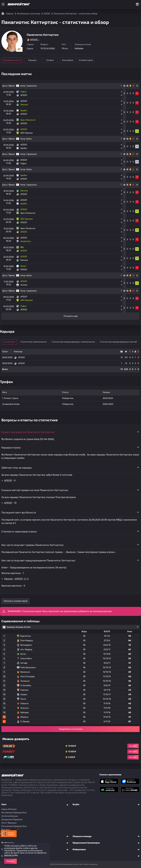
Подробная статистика (71, 729)
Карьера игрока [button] (11, 447)
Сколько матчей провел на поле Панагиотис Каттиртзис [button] (35, 490)
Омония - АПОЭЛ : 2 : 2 (16, 579)
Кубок (29, 139)
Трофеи (53, 60)
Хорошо (10, 861)
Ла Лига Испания (10, 816)
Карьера (33, 60)
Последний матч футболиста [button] (19, 512)
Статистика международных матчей (120, 342)
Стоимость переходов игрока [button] (19, 531)
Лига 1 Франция (9, 823)
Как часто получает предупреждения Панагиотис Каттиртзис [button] (38, 560)
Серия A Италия (9, 809)
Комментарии (91, 60)
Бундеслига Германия (12, 820)
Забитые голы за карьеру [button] (17, 468)
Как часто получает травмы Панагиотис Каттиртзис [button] (33, 545)
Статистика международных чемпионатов (75, 342)
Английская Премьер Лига (14, 813)
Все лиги (6, 830)
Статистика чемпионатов (35, 342)
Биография (72, 60)
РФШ (119, 520)
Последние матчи (12, 60)
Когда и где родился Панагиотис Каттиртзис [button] (28, 432)
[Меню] (3, 4)
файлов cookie (11, 855)
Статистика (10, 342)
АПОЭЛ (8, 481)
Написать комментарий (16, 601)
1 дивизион (32, 86)
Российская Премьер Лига (14, 826)
